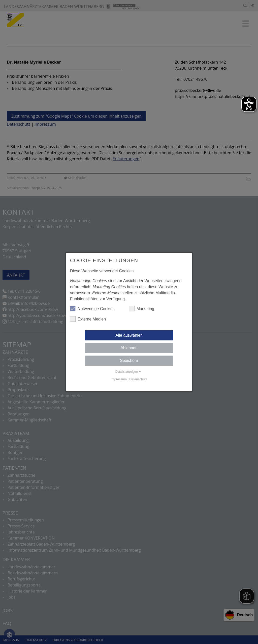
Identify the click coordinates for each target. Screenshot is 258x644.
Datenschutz (138, 379)
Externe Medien (88, 319)
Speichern (129, 360)
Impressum (119, 379)
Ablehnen (129, 348)
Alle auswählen (129, 335)
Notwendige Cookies (92, 309)
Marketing (142, 309)
